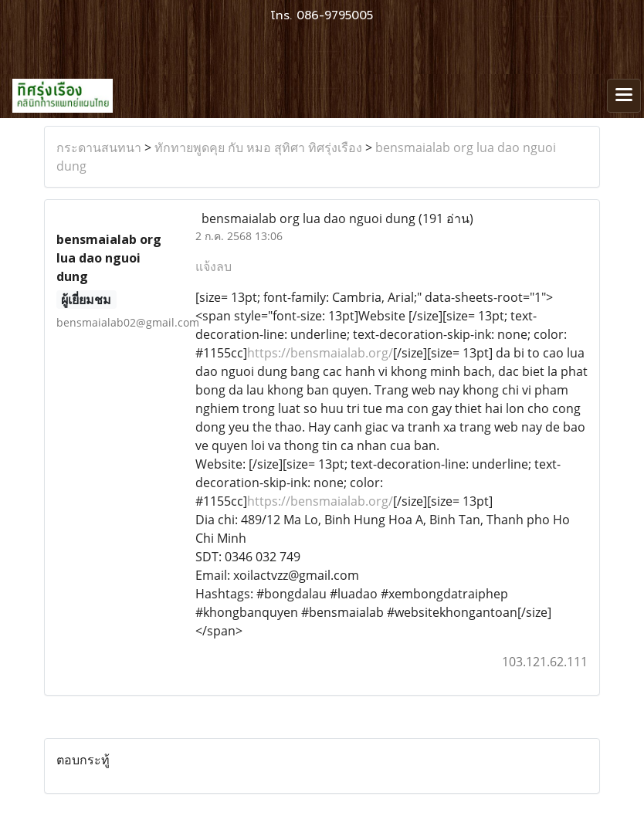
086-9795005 (335, 15)
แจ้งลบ (214, 266)
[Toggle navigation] (624, 96)
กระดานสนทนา (99, 147)
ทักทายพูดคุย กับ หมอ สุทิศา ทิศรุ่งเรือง (258, 147)
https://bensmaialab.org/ (320, 353)
